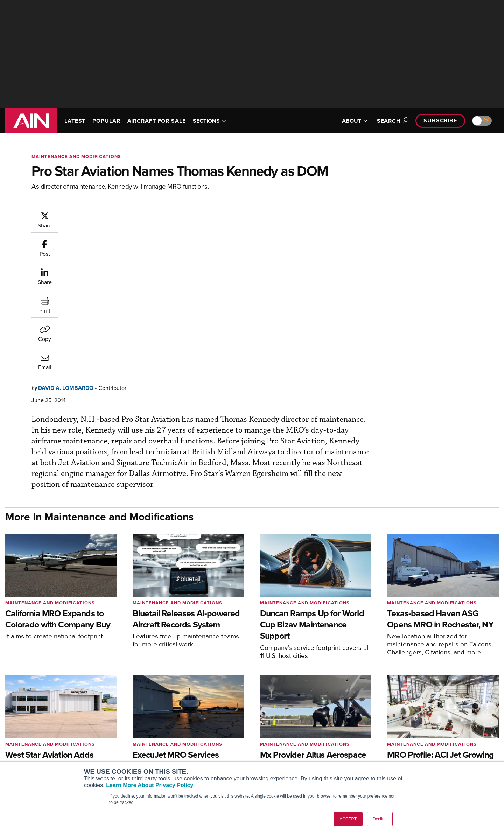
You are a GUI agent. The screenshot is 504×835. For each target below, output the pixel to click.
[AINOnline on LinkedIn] (49, 738)
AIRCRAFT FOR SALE (157, 121)
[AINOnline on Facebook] (8, 738)
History (419, 743)
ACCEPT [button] (348, 819)
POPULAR (106, 121)
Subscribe (440, 121)
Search (392, 121)
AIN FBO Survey (121, 724)
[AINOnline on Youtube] (21, 738)
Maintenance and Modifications (76, 157)
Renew (210, 743)
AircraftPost (116, 743)
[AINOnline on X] (35, 738)
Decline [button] (380, 819)
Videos (314, 753)
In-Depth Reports (326, 743)
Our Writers (424, 734)
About (418, 724)
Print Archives (323, 724)
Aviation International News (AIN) (141, 734)
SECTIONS (210, 121)
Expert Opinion (323, 734)
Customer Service (223, 734)
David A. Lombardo (108, 215)
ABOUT (355, 121)
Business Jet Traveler (127, 753)
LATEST (75, 121)
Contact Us (423, 753)
